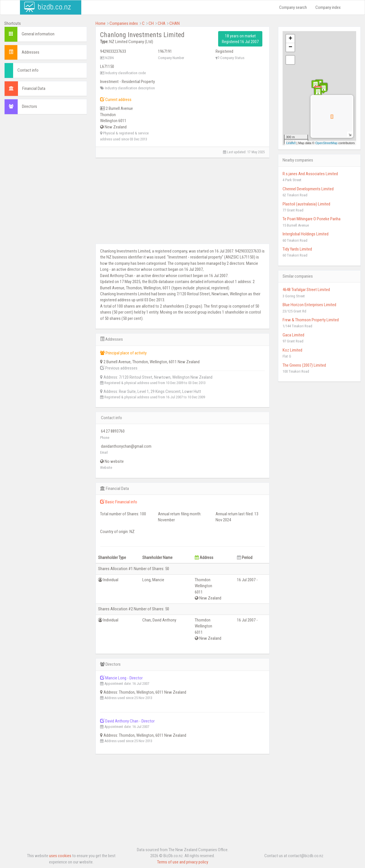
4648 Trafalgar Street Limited (306, 290)
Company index (328, 7)
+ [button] (290, 39)
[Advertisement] (46, 206)
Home (101, 23)
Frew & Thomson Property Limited (311, 320)
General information (38, 34)
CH (151, 23)
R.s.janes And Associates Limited (310, 174)
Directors (30, 106)
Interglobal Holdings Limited (306, 234)
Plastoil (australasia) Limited (306, 204)
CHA (162, 23)
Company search (293, 7)
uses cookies (60, 856)
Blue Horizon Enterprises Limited (309, 305)
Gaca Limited (293, 335)
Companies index (124, 23)
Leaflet (291, 143)
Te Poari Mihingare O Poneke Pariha (312, 219)
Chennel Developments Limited (308, 189)
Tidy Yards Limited (297, 249)
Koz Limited (292, 350)
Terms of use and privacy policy (183, 862)
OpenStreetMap (327, 143)
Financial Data (34, 88)
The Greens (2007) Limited (304, 365)
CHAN (175, 23)
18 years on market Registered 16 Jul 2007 (240, 39)
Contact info (28, 70)
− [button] (290, 47)
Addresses (31, 52)
